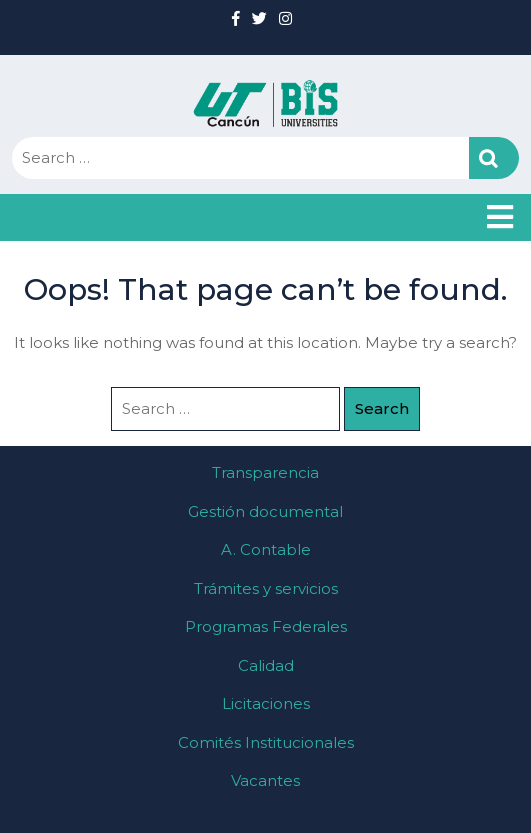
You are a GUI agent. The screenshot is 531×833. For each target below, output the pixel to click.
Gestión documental (265, 511)
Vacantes (265, 780)
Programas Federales (266, 626)
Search (494, 158)
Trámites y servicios (266, 588)
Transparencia (265, 472)
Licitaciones (266, 703)
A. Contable (266, 549)
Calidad (266, 665)
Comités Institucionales (266, 742)
